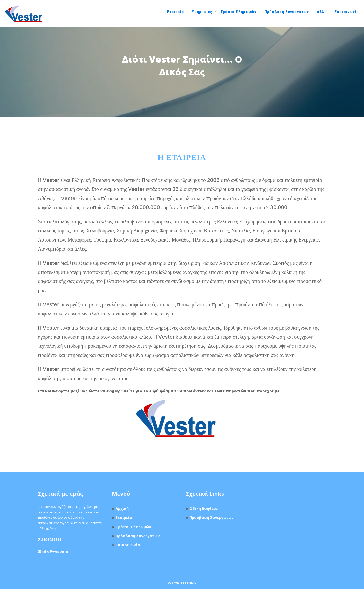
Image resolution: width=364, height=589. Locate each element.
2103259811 (51, 540)
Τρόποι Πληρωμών (238, 12)
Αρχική (122, 508)
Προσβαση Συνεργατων (211, 518)
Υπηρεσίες (202, 12)
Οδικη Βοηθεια (203, 508)
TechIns (188, 583)
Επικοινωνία (347, 12)
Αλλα (322, 12)
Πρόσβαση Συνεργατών (287, 12)
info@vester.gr (56, 551)
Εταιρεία (175, 12)
